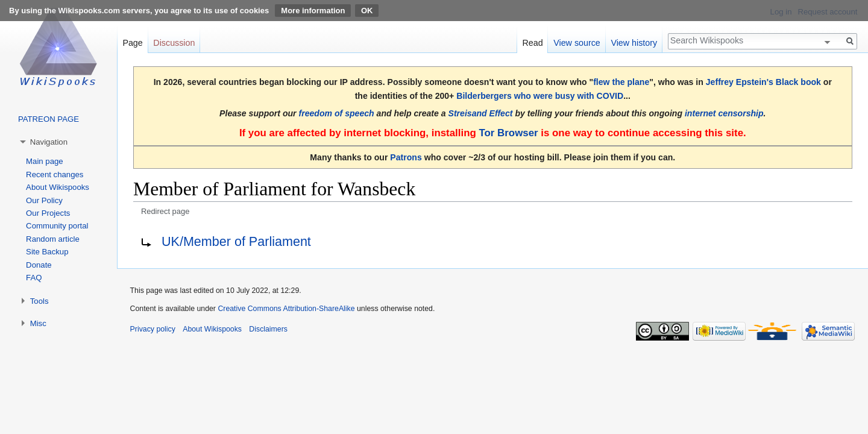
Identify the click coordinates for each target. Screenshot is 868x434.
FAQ (34, 278)
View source (577, 43)
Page (132, 43)
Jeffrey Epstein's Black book (763, 82)
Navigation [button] (49, 142)
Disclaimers (268, 329)
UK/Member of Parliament (236, 241)
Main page (45, 161)
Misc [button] (38, 323)
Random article (53, 239)
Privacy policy (153, 329)
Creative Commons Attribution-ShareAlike (286, 309)
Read (532, 43)
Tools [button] (39, 301)
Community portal (57, 226)
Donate (39, 265)
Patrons (406, 157)
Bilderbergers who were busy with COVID (540, 96)
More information (313, 11)
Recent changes (55, 175)
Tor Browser (508, 133)
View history (634, 43)
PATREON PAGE (49, 119)
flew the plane (621, 82)
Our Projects (48, 213)
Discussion (174, 43)
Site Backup (47, 252)
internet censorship (724, 113)
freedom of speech (337, 113)
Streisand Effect (481, 113)
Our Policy (44, 200)
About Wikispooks (58, 187)
